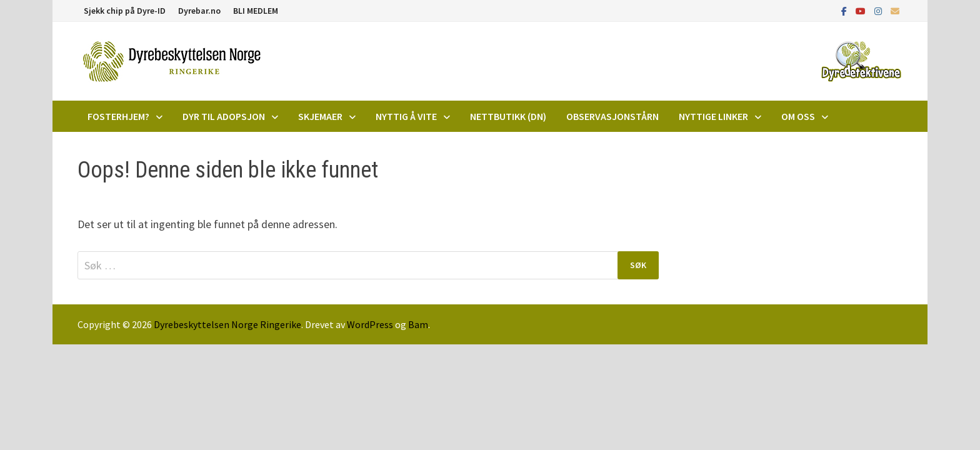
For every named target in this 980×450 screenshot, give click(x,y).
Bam (418, 324)
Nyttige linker (713, 116)
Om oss (798, 116)
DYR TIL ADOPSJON (224, 116)
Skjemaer (320, 116)
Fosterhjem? (118, 116)
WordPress (370, 324)
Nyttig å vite (406, 116)
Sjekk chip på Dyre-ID (125, 11)
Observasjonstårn (612, 116)
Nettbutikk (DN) (508, 116)
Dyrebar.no (199, 11)
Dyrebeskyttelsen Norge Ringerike (227, 324)
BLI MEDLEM (256, 11)
